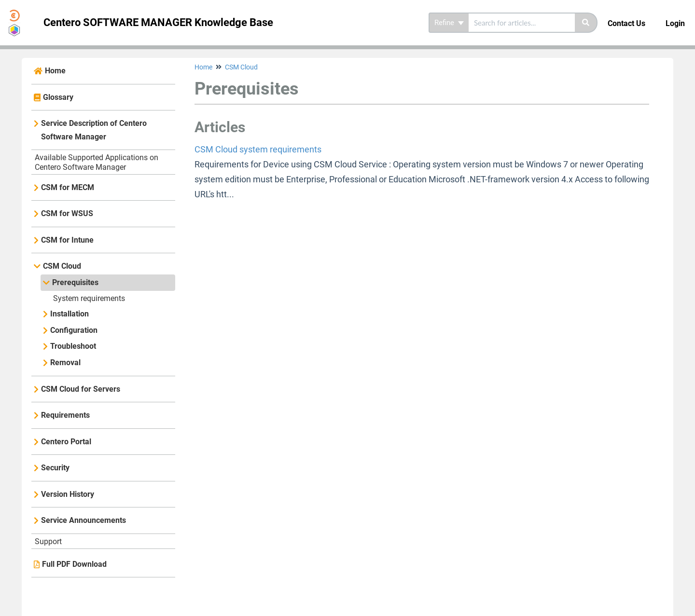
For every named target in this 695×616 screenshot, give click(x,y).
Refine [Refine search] (449, 23)
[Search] (586, 23)
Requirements (65, 415)
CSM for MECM (68, 187)
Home (55, 71)
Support (48, 541)
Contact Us (626, 23)
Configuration (74, 330)
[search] (522, 23)
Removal (65, 363)
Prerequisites (75, 282)
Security (55, 468)
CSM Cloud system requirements (258, 149)
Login (675, 23)
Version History (68, 494)
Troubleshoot (73, 346)
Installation (69, 314)
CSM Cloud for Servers (81, 389)
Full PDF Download (74, 564)
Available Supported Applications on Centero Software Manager (97, 162)
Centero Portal (66, 442)
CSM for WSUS (67, 213)
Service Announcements (83, 520)
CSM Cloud (62, 266)
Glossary (58, 97)
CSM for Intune (67, 240)
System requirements (89, 298)
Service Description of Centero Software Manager (94, 130)
